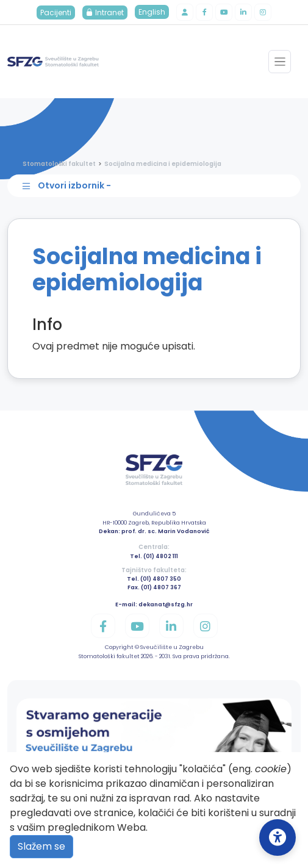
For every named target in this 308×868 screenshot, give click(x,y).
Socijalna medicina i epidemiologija (163, 164)
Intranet (105, 13)
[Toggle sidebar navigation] (157, 186)
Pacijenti (56, 13)
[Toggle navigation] (280, 61)
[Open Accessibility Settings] (278, 838)
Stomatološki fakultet (59, 164)
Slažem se (41, 846)
